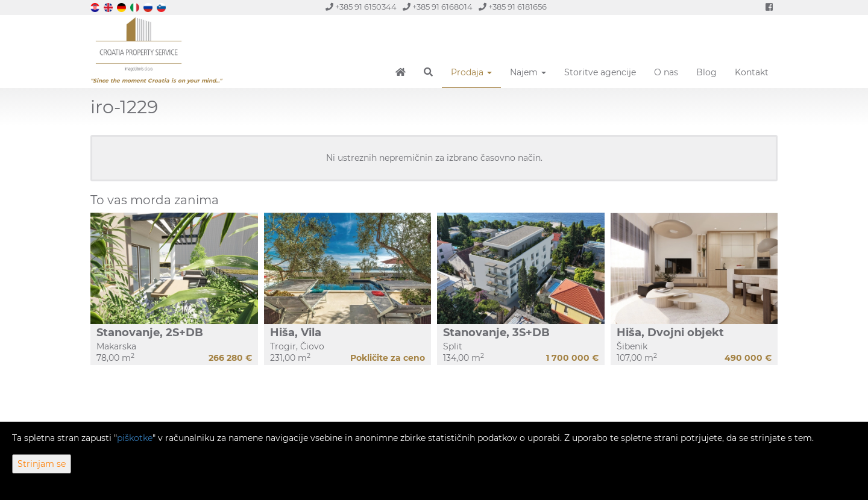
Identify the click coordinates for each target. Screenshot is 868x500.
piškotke (135, 438)
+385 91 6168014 (438, 7)
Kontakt (752, 72)
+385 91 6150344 (361, 7)
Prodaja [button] (471, 72)
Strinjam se (42, 464)
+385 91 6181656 (513, 7)
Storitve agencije (600, 72)
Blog (706, 72)
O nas (666, 72)
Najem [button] (528, 72)
